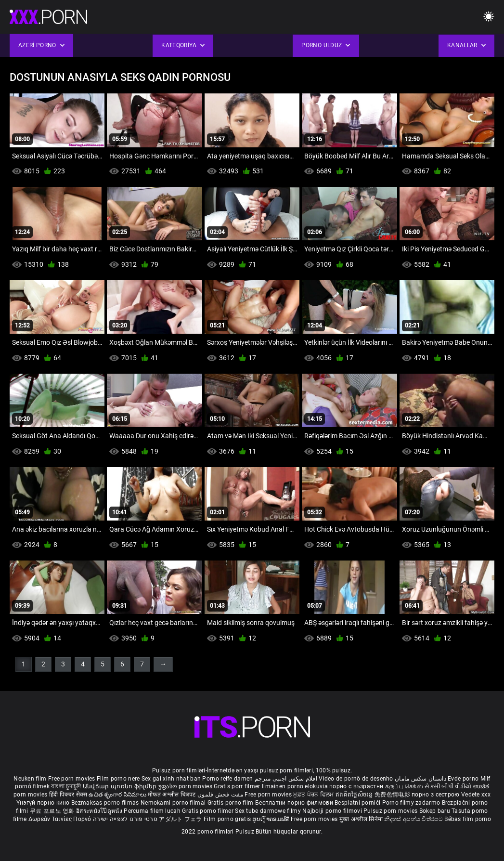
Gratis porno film (231, 803)
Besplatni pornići (358, 803)
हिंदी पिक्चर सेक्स (68, 795)
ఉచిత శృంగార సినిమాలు (118, 795)
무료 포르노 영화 (53, 811)
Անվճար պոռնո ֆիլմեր (121, 786)
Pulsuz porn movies (391, 811)
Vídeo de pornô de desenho (356, 779)
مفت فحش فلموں (221, 795)
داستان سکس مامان (420, 779)
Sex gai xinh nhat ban (171, 779)
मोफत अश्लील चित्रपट (173, 795)
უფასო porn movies (186, 786)
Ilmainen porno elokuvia (296, 786)
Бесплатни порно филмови (295, 803)
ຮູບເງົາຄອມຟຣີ (271, 819)
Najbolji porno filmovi (332, 811)
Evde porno (463, 779)
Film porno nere (118, 779)
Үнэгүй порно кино (44, 803)
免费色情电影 (393, 795)
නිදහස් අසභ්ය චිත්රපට (414, 819)
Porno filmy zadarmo (412, 803)
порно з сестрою (436, 795)
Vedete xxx (476, 795)
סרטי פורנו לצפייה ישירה (125, 819)
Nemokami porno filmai (174, 803)
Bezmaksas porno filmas (106, 803)
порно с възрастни (356, 786)
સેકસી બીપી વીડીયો (448, 786)
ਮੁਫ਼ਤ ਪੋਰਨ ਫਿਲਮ (314, 795)
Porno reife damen (227, 779)
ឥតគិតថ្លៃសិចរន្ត (355, 795)
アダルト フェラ (180, 819)
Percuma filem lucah (153, 811)
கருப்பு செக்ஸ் (404, 786)
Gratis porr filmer (238, 786)
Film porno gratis (228, 819)
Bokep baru (435, 811)
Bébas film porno (468, 819)
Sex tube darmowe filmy (268, 811)
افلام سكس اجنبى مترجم (286, 779)
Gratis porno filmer (208, 811)
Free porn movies (72, 779)
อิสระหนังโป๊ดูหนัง (100, 811)
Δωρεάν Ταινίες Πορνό (61, 819)
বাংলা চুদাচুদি (66, 786)
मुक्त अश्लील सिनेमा (362, 819)
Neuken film (30, 779)
